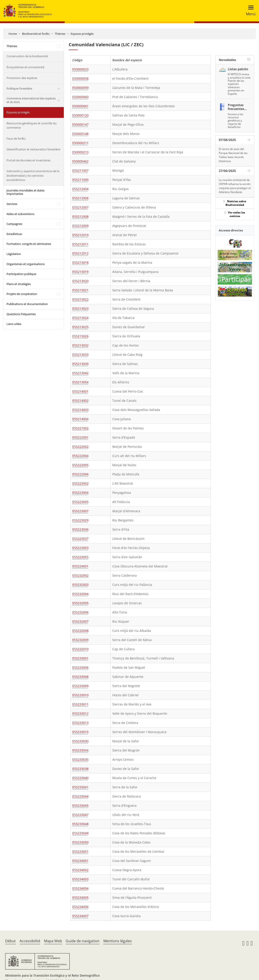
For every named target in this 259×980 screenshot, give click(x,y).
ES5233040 (80, 778)
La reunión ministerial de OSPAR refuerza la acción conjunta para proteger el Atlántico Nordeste (235, 186)
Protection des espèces (22, 78)
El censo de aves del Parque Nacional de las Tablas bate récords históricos (233, 155)
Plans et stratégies (19, 284)
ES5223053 (80, 548)
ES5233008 (80, 677)
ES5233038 (80, 769)
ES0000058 (80, 78)
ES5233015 (80, 732)
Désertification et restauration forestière (33, 149)
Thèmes (60, 34)
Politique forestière (19, 88)
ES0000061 (80, 106)
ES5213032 (80, 345)
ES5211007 (80, 170)
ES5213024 (80, 318)
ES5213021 (80, 290)
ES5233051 (80, 851)
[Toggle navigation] (249, 11)
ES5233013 (80, 723)
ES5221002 (80, 428)
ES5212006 (80, 198)
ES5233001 (80, 658)
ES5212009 (80, 226)
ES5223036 (80, 529)
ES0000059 (80, 88)
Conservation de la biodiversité (27, 56)
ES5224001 (80, 566)
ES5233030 (80, 741)
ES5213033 (80, 355)
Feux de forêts (16, 138)
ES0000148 (80, 134)
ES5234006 (80, 907)
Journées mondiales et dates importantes (25, 192)
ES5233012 (80, 713)
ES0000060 (80, 97)
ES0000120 (80, 115)
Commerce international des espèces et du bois (31, 100)
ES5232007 (80, 621)
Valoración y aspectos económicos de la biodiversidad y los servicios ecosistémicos (33, 175)
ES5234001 (80, 861)
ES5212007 (80, 207)
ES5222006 (80, 474)
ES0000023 (80, 69)
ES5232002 (80, 575)
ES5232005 (80, 603)
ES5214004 (80, 419)
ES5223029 (80, 520)
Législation (14, 254)
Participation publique (21, 274)
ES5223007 (80, 511)
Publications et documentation (27, 304)
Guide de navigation (83, 941)
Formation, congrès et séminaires (29, 244)
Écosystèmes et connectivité (25, 67)
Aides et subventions (20, 214)
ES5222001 (80, 437)
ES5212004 (80, 189)
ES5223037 (80, 539)
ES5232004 (80, 594)
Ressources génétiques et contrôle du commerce (32, 125)
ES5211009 (80, 180)
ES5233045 (80, 805)
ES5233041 (80, 787)
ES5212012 (80, 253)
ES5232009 (80, 640)
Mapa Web (53, 941)
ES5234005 (80, 898)
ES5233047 (80, 815)
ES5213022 (80, 299)
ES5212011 (80, 244)
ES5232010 (80, 649)
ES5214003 (80, 410)
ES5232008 (80, 631)
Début (10, 941)
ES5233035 (80, 759)
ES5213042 (80, 373)
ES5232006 (80, 612)
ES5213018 (80, 263)
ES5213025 (80, 327)
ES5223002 (80, 483)
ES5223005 (80, 502)
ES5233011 (80, 704)
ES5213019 (80, 272)
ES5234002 (80, 870)
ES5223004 (80, 493)
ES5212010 (80, 235)
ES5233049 (80, 833)
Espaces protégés (82, 34)
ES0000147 (80, 124)
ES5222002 (80, 447)
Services (12, 204)
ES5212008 (80, 216)
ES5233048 (80, 824)
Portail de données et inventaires (29, 160)
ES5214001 (80, 391)
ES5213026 (80, 336)
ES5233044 (80, 796)
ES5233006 (80, 667)
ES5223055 (80, 557)
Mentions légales (118, 941)
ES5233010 (80, 695)
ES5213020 (80, 281)
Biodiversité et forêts (36, 34)
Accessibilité (30, 941)
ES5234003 (80, 879)
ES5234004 (80, 888)
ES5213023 (80, 309)
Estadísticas (14, 234)
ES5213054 (80, 382)
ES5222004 (80, 456)
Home (13, 34)
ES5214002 (80, 401)
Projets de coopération (22, 294)
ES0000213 (80, 152)
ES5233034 (80, 750)
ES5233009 (80, 686)
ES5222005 (80, 465)
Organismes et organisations (26, 264)
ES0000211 (80, 143)
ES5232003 (80, 585)
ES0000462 (80, 161)
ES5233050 (80, 842)
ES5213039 (80, 364)
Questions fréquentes (21, 314)
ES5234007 (80, 916)
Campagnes (14, 224)
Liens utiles (14, 324)
